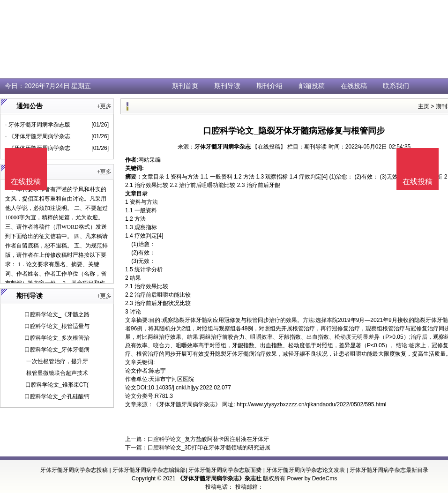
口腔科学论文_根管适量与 (57, 326)
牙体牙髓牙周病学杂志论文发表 (306, 470)
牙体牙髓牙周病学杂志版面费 (225, 470)
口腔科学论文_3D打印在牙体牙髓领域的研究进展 (209, 448)
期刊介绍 (269, 86)
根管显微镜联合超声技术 (57, 373)
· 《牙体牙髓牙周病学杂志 (38, 136)
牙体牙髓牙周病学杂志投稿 (74, 470)
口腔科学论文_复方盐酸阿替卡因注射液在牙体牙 (208, 439)
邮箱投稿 (312, 86)
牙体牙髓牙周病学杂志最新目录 (389, 470)
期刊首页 (185, 86)
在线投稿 (354, 86)
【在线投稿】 (269, 147)
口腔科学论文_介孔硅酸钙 (57, 396)
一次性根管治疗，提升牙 (57, 361)
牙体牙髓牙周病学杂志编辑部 (149, 470)
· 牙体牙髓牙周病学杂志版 (38, 125)
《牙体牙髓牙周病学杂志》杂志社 (219, 478)
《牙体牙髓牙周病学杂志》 (187, 404)
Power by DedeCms (312, 478)
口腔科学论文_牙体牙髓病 (57, 350)
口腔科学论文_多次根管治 (57, 338)
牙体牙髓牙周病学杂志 (223, 147)
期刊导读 (227, 86)
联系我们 (396, 86)
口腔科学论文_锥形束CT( (57, 385)
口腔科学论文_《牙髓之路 (57, 314)
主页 (424, 106)
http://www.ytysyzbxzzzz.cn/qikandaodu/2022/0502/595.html (312, 404)
